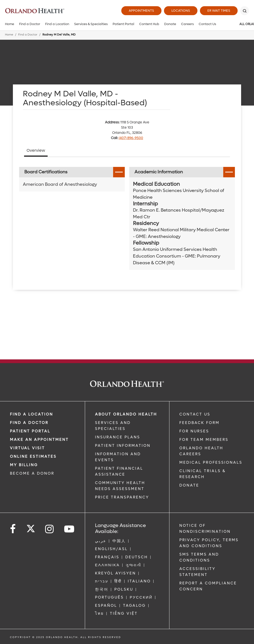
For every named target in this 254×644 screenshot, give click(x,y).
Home (10, 24)
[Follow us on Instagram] (50, 529)
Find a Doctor (30, 24)
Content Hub (149, 24)
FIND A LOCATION (32, 414)
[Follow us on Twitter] (31, 527)
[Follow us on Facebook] (13, 529)
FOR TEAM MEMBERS (204, 440)
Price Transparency (122, 497)
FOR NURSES (194, 431)
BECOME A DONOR (32, 473)
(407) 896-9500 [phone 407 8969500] (131, 138)
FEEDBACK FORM (199, 423)
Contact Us (207, 24)
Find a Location (57, 24)
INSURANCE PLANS (118, 437)
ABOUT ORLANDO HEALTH (126, 414)
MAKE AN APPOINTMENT (39, 440)
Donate (170, 24)
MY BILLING (24, 465)
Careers (187, 24)
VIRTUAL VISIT (27, 448)
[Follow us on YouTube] (70, 529)
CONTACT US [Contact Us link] (195, 414)
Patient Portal (123, 24)
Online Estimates (33, 456)
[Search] (245, 11)
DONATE (189, 485)
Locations (181, 11)
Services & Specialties (91, 24)
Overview (36, 150)
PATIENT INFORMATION (123, 446)
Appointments (141, 11)
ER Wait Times (219, 11)
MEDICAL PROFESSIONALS (211, 462)
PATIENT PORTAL (30, 431)
